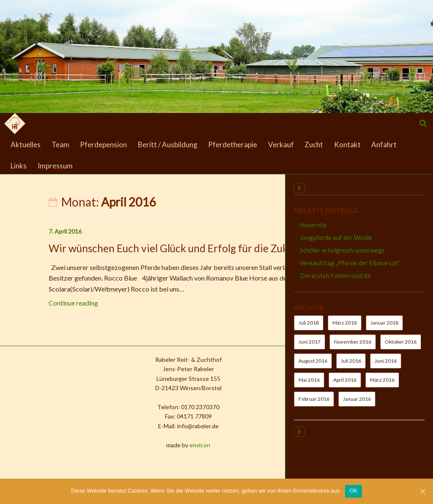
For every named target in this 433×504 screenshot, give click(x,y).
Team (60, 145)
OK (353, 491)
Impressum (55, 166)
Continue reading (33, 303)
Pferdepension (103, 145)
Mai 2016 (309, 385)
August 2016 (313, 366)
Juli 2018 (309, 328)
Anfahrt (384, 145)
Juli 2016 (351, 366)
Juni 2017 (310, 347)
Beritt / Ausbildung (168, 145)
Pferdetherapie (233, 145)
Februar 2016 (314, 404)
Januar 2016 (357, 404)
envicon (154, 445)
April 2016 (345, 385)
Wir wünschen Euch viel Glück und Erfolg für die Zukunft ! (141, 248)
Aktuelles (26, 145)
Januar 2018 (384, 328)
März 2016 (382, 385)
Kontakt (347, 145)
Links (19, 166)
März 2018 (345, 328)
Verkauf (281, 145)
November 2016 (353, 347)
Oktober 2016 (401, 347)
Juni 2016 (386, 366)
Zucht (314, 145)
